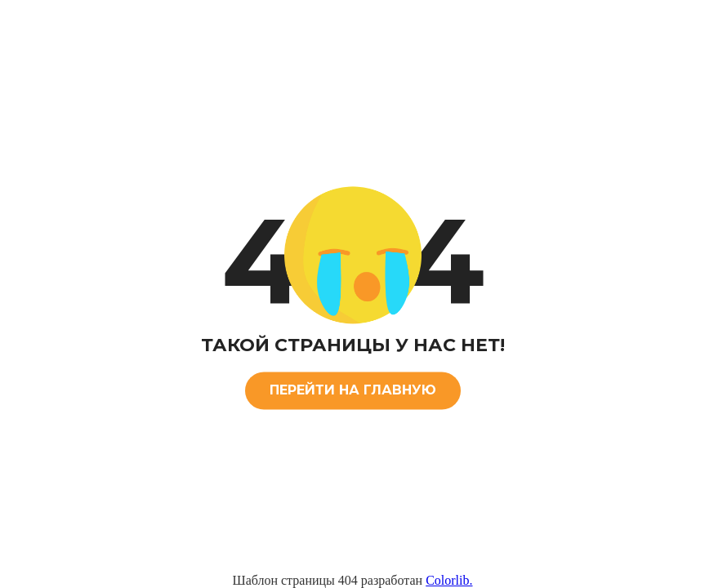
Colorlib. (449, 580)
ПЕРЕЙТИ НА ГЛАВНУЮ (353, 390)
